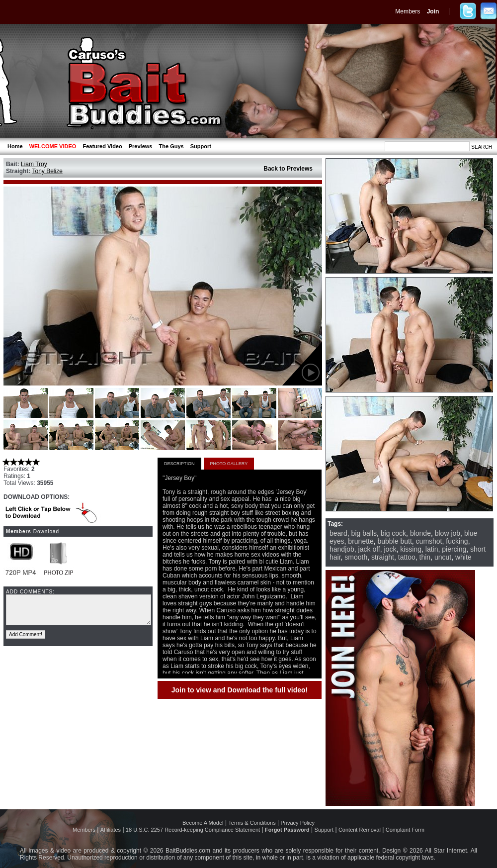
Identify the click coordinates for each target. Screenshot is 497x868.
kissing (411, 549)
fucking (457, 541)
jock (390, 549)
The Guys (171, 146)
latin (432, 549)
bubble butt (395, 541)
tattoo (407, 557)
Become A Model (203, 823)
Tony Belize (47, 171)
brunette (361, 541)
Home (15, 146)
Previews (141, 146)
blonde (420, 533)
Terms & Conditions (252, 823)
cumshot (429, 541)
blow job (448, 533)
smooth (356, 557)
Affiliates (111, 830)
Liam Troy (34, 164)
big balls (364, 533)
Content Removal (360, 830)
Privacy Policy (298, 823)
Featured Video (102, 146)
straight (383, 557)
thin (425, 557)
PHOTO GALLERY (229, 464)
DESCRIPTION (179, 464)
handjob (342, 549)
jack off (369, 549)
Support (201, 146)
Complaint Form (405, 830)
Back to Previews (288, 169)
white (463, 557)
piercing (454, 549)
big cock (393, 533)
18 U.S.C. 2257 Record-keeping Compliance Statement (193, 830)
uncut (443, 557)
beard (338, 533)
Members (408, 11)
